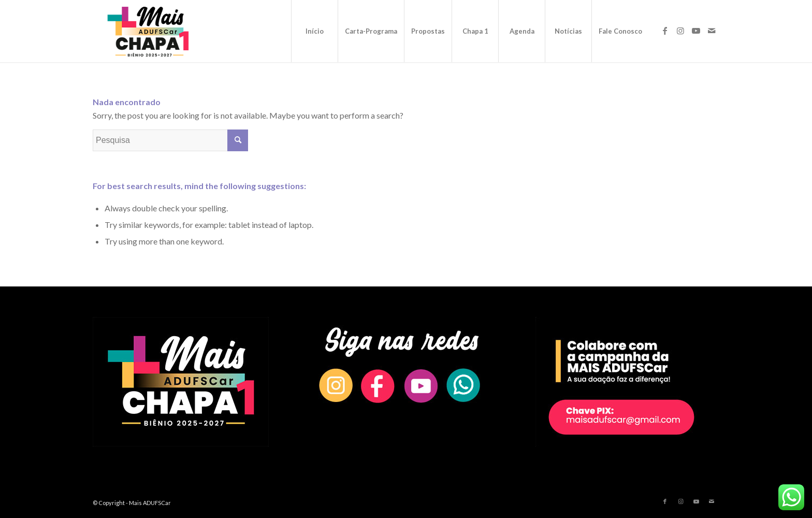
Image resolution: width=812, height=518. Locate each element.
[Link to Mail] (712, 31)
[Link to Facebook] (665, 31)
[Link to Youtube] (696, 31)
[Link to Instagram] (680, 31)
